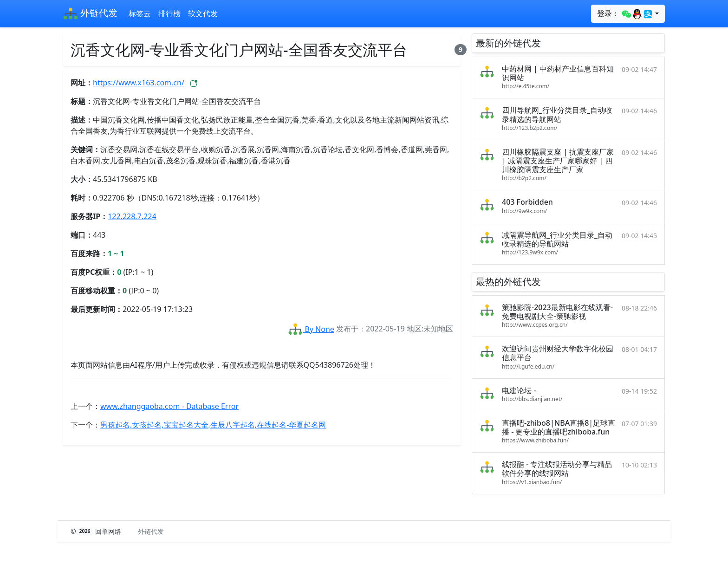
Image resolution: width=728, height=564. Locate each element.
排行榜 (169, 13)
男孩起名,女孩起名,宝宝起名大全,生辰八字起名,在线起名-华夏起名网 (213, 425)
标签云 (140, 13)
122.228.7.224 (132, 216)
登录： (625, 14)
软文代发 (203, 13)
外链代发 (90, 14)
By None (311, 329)
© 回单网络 (97, 531)
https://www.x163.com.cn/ (139, 83)
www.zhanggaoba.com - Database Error (169, 406)
